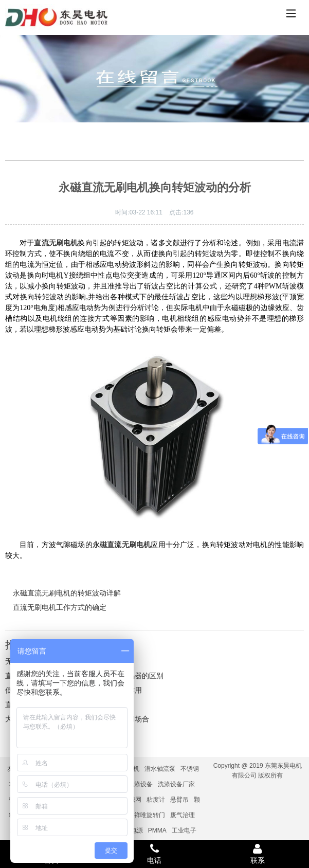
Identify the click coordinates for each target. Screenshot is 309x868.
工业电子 (184, 830)
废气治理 (183, 815)
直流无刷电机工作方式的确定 (60, 607)
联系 (258, 854)
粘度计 (156, 800)
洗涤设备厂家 (176, 784)
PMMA (157, 830)
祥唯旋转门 (150, 815)
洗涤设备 (140, 784)
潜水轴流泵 (160, 769)
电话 (154, 854)
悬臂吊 (179, 800)
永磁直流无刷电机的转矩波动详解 (67, 593)
